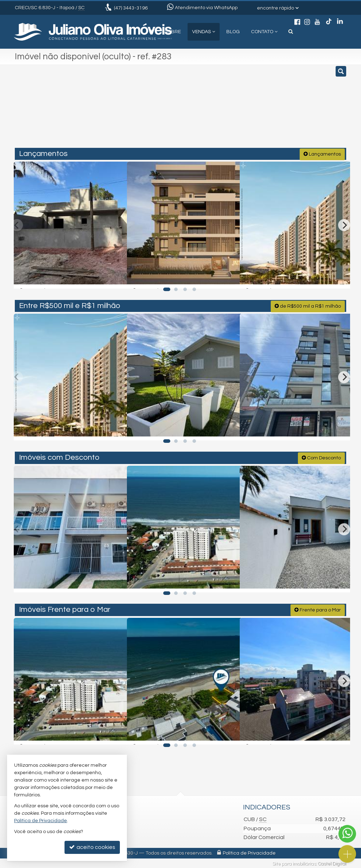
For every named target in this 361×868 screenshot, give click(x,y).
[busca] (291, 32)
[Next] (344, 224)
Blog (233, 32)
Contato (264, 32)
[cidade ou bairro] (233, 109)
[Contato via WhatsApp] (347, 834)
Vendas (204, 32)
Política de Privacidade (249, 852)
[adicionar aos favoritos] (113, 276)
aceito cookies (92, 847)
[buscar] (277, 109)
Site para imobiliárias (294, 863)
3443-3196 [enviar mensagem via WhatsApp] (131, 8)
